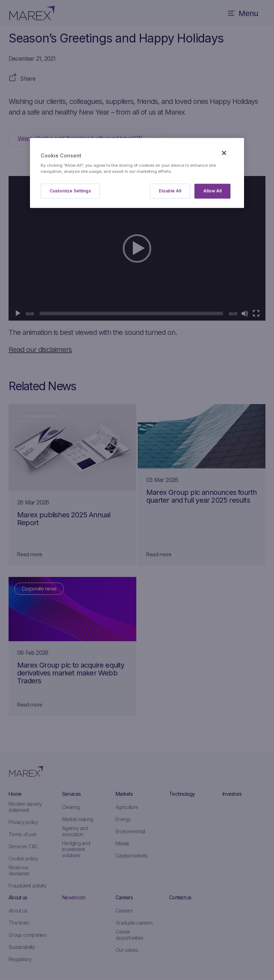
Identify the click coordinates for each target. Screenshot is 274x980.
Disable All (170, 191)
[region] (137, 173)
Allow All (212, 191)
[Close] (224, 153)
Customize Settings (70, 191)
